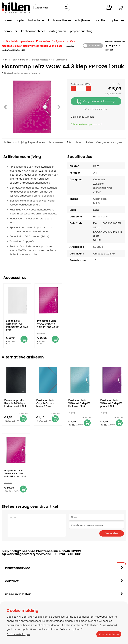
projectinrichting (81, 31)
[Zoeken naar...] (66, 8)
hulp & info (114, 46)
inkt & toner (36, 20)
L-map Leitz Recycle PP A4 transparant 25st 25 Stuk (17, 325)
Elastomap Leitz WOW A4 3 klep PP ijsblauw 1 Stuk (79, 403)
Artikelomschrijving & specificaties (24, 142)
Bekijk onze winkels (82, 117)
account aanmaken (115, 42)
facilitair (101, 20)
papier (20, 20)
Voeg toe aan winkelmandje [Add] (96, 101)
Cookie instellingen (18, 634)
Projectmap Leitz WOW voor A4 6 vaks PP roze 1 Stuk (48, 324)
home (8, 20)
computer (10, 31)
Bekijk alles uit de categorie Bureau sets (22, 73)
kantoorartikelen (59, 20)
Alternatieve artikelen (80, 142)
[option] (32, 107)
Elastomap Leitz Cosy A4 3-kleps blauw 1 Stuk (45, 403)
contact (109, 50)
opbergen (117, 20)
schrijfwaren (83, 20)
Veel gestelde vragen (109, 142)
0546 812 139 (19, 50)
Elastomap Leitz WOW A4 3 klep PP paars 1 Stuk (111, 403)
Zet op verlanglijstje (96, 109)
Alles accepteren (109, 634)
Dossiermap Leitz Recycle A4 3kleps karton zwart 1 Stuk (15, 403)
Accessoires (56, 142)
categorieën (58, 31)
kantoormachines (33, 31)
